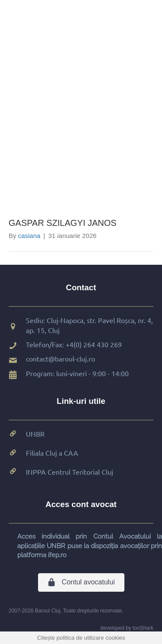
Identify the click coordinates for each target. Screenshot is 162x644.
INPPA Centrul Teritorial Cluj (70, 472)
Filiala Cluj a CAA (52, 453)
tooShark (143, 628)
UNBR (35, 434)
